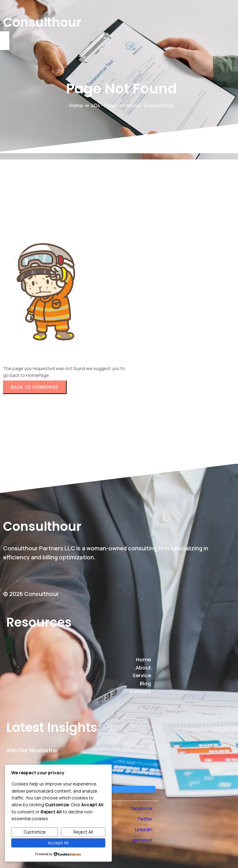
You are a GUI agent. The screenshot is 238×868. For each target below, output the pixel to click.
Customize (35, 832)
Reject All (83, 832)
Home (76, 105)
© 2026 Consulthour (31, 594)
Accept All (58, 843)
